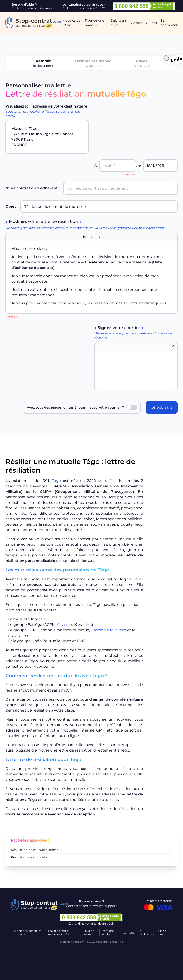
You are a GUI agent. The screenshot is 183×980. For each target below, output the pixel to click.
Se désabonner (146, 933)
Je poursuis (162, 407)
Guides (151, 23)
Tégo (56, 481)
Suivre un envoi (118, 23)
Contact (128, 933)
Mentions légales (108, 933)
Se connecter (169, 23)
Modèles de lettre (71, 23)
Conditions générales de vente (27, 933)
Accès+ (137, 23)
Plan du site (163, 933)
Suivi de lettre (89, 933)
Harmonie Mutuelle (109, 630)
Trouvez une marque (94, 23)
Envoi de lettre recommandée (58, 933)
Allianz (63, 625)
